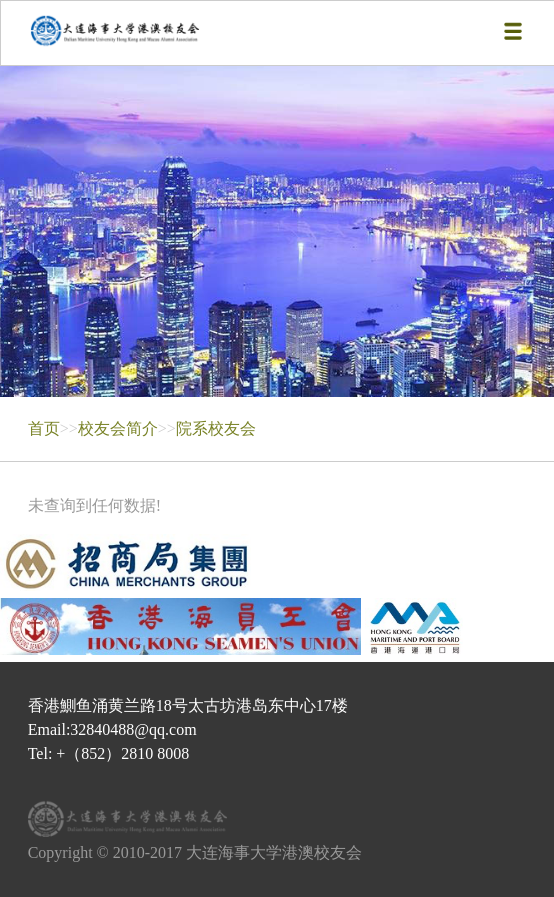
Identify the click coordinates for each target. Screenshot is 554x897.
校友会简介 (118, 428)
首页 (44, 428)
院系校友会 (216, 428)
